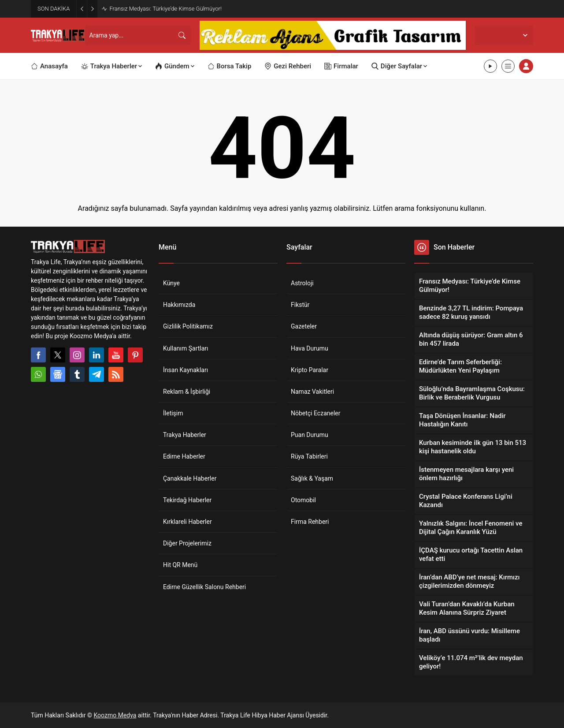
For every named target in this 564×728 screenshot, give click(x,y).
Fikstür (300, 305)
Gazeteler (304, 326)
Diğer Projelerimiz (187, 543)
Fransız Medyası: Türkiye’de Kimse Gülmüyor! (165, 9)
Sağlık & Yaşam (312, 478)
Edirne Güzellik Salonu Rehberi (204, 587)
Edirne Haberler (184, 456)
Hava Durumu (310, 348)
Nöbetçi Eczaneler (316, 413)
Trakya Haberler (185, 435)
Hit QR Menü (180, 565)
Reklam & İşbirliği (187, 392)
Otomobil (303, 500)
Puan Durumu (310, 435)
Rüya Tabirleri (309, 456)
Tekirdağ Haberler (187, 500)
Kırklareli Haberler (187, 522)
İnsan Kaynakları (186, 370)
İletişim (173, 413)
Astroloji (302, 283)
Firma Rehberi (310, 522)
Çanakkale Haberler (190, 478)
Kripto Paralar (310, 370)
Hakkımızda (179, 305)
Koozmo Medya (115, 715)
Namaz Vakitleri (312, 392)
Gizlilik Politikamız (188, 326)
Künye (171, 283)
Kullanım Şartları (186, 348)
